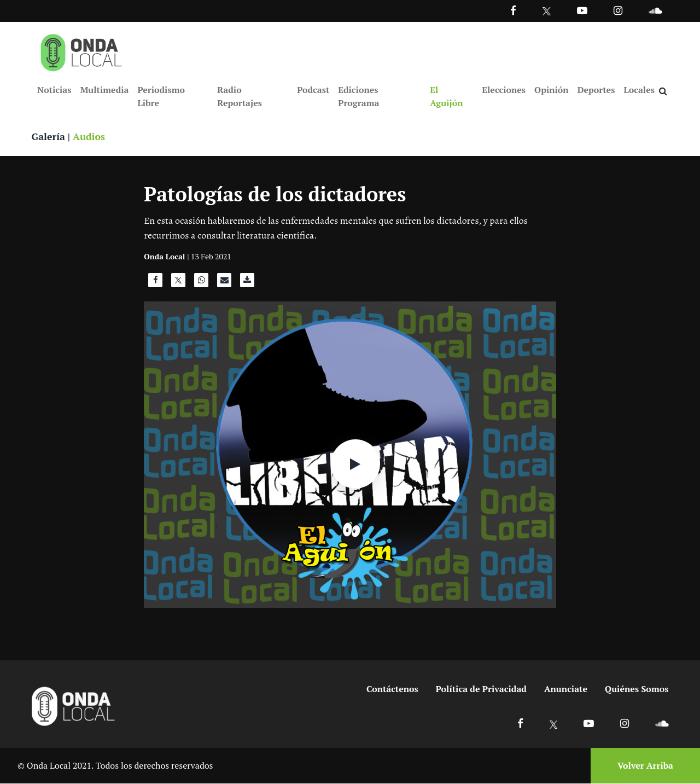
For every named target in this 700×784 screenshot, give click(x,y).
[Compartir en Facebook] (155, 283)
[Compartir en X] (178, 283)
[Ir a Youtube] (582, 10)
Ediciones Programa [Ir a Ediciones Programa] (358, 96)
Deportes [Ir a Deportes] (596, 90)
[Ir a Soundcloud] (662, 724)
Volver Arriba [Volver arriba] (645, 766)
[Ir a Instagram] (618, 10)
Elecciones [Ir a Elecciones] (504, 90)
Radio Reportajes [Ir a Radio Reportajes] (240, 96)
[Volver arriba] (642, 766)
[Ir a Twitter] (547, 11)
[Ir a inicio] (81, 50)
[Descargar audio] (247, 283)
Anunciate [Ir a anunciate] (566, 689)
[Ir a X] (554, 724)
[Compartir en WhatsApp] (201, 283)
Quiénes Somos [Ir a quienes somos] (637, 689)
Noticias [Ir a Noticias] (54, 90)
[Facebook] (513, 10)
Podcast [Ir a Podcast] (313, 90)
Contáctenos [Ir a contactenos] (392, 689)
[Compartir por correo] (224, 283)
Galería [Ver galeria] (49, 137)
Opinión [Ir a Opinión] (552, 90)
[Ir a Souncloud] (655, 10)
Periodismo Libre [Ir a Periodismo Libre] (161, 96)
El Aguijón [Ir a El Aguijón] (446, 96)
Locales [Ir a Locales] (639, 90)
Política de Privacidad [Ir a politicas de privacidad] (481, 689)
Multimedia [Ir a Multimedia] (104, 90)
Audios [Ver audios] (90, 137)
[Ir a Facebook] (520, 724)
